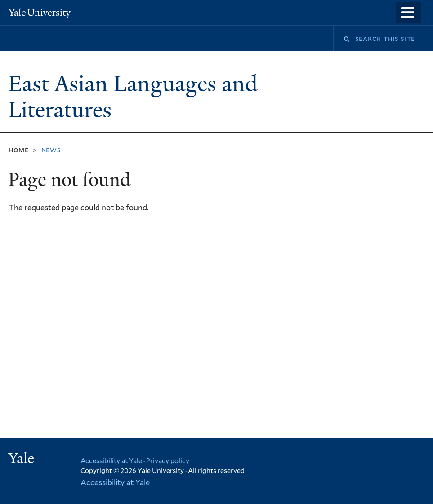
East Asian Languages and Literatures (133, 97)
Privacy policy (168, 461)
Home (19, 150)
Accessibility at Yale (111, 461)
